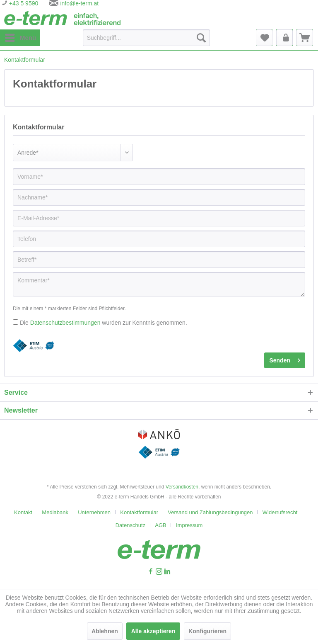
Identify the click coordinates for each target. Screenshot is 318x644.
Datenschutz (130, 525)
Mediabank (55, 512)
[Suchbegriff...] (146, 38)
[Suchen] (201, 38)
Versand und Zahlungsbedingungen (210, 512)
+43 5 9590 (23, 3)
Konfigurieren (207, 631)
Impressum (189, 525)
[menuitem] (20, 38)
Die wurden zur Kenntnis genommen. (104, 323)
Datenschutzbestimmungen (65, 323)
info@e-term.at (79, 3)
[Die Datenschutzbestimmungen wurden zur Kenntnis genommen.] (16, 322)
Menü (20, 36)
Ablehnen (105, 631)
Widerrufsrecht (280, 512)
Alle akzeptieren (153, 631)
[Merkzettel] (264, 38)
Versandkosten (182, 487)
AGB (160, 525)
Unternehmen (94, 512)
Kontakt (23, 512)
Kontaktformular (139, 512)
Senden (285, 359)
